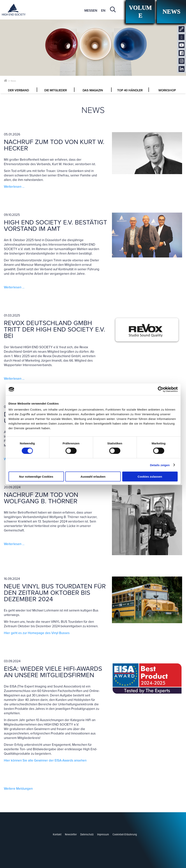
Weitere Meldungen (18, 789)
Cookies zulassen (150, 477)
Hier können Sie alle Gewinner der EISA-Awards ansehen (45, 760)
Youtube (182, 45)
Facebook (182, 53)
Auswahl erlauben (93, 477)
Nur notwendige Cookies (36, 477)
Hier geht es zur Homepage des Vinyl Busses (37, 633)
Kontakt (182, 29)
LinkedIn (182, 69)
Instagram (182, 61)
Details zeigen (160, 465)
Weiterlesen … (14, 187)
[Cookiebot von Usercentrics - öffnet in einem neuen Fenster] (161, 389)
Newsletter (182, 37)
